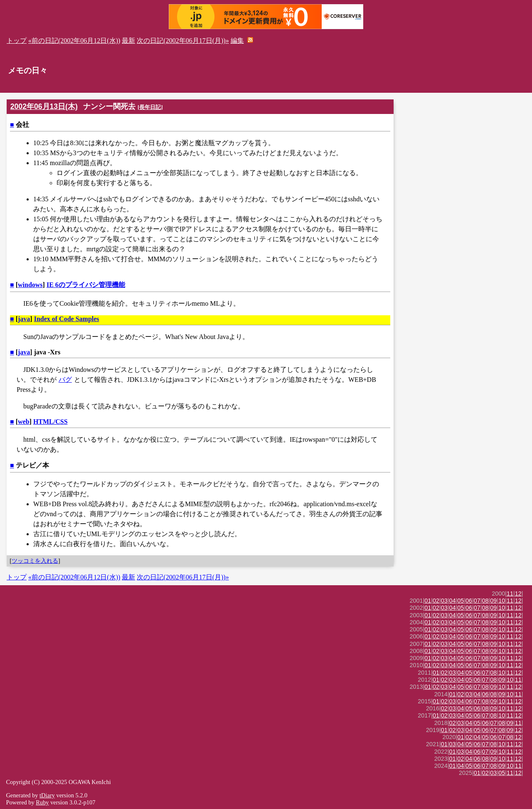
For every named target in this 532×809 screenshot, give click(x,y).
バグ (65, 380)
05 (461, 601)
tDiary (47, 795)
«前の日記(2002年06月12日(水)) (74, 41)
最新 (128, 41)
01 (428, 601)
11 (510, 594)
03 (444, 601)
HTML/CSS (50, 422)
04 (453, 601)
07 (477, 601)
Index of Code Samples (67, 319)
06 (469, 601)
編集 (237, 41)
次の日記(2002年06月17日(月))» (183, 41)
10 (502, 601)
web (24, 422)
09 (493, 601)
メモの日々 (28, 71)
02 (436, 601)
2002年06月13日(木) (44, 106)
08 (485, 601)
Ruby (42, 802)
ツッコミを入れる (35, 561)
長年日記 (150, 107)
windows (30, 285)
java (24, 319)
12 (518, 594)
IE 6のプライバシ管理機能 (86, 285)
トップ (17, 41)
